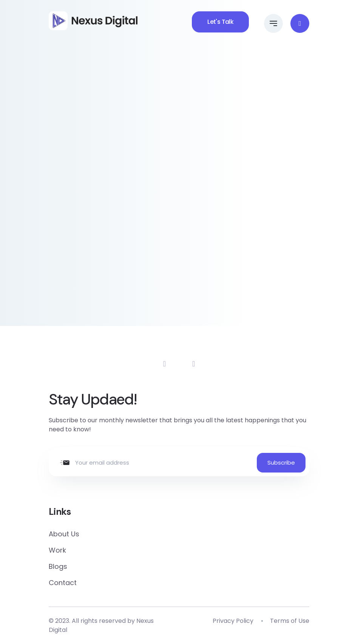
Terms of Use (290, 621)
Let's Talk (220, 22)
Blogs (58, 566)
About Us (64, 534)
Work (57, 550)
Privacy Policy (233, 621)
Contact (63, 583)
